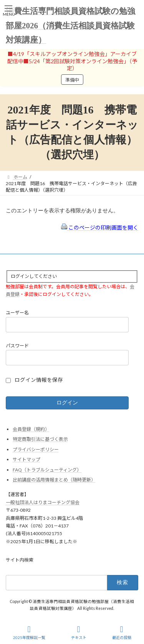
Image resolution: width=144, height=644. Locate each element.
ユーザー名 (17, 313)
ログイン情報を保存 (39, 380)
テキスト (79, 632)
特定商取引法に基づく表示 (40, 439)
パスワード (17, 346)
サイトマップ (26, 460)
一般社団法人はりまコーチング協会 (43, 502)
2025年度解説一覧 (29, 632)
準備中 (72, 80)
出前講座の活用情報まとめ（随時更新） (54, 480)
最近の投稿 (122, 632)
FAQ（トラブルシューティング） (47, 470)
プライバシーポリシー (36, 449)
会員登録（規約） (31, 429)
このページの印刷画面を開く (100, 228)
